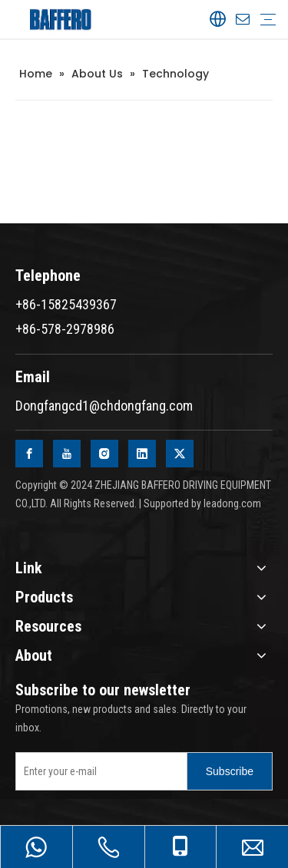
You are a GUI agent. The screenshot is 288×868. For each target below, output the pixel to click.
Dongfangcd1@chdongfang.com (104, 406)
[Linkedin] (142, 454)
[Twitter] (180, 454)
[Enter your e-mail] (98, 771)
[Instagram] (104, 454)
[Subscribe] (230, 771)
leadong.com (232, 503)
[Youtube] (67, 454)
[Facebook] (29, 454)
